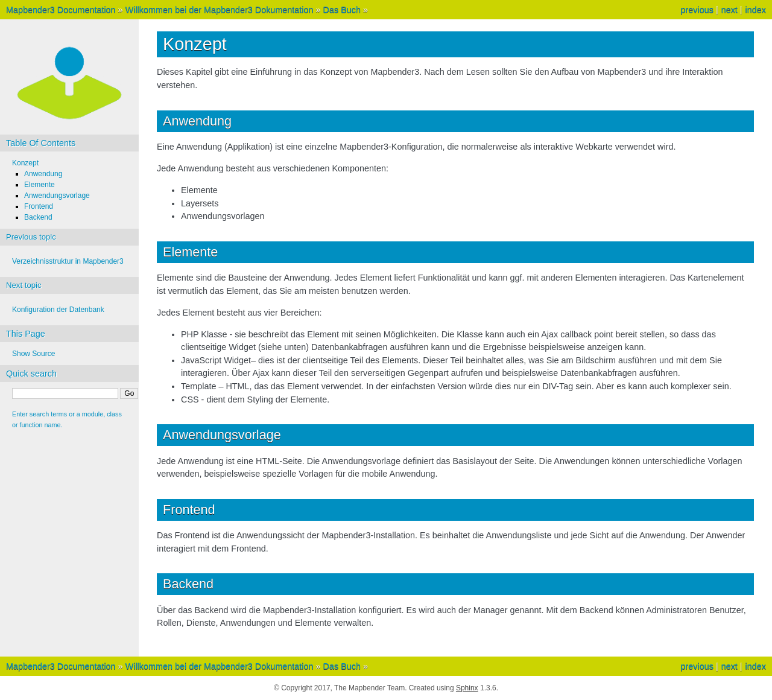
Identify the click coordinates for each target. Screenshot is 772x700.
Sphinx (467, 688)
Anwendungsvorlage (57, 196)
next (729, 10)
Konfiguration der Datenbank (58, 310)
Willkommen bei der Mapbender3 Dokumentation (220, 10)
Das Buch (342, 10)
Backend (38, 217)
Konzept (25, 163)
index (756, 10)
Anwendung (43, 174)
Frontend (39, 206)
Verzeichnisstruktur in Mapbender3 (68, 261)
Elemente (40, 185)
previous (697, 10)
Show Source (33, 354)
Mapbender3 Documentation (61, 10)
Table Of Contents (41, 143)
